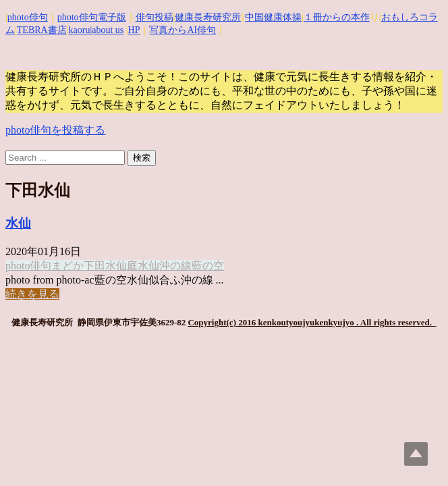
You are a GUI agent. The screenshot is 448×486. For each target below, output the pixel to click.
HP (134, 30)
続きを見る (32, 294)
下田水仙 (105, 266)
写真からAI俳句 (183, 30)
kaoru (80, 30)
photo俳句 (28, 17)
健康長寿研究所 (208, 17)
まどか (67, 266)
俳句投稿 (155, 17)
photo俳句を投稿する (55, 130)
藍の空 (208, 266)
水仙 (18, 223)
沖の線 (175, 266)
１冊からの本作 (337, 17)
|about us (107, 30)
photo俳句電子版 (92, 17)
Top (416, 454)
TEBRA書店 (42, 30)
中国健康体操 (273, 17)
